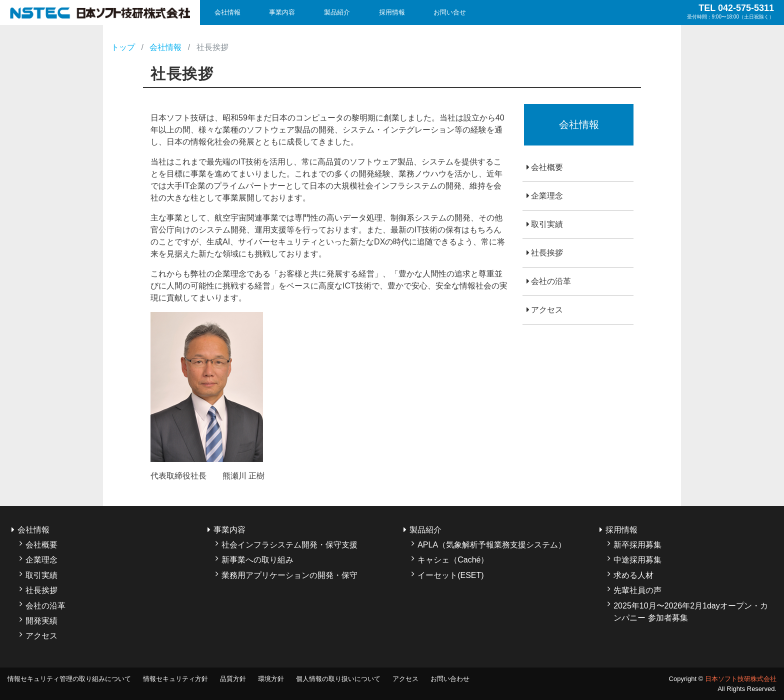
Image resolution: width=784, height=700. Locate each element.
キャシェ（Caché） (453, 560)
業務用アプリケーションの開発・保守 (289, 575)
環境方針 (271, 679)
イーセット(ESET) (450, 575)
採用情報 (392, 12)
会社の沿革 (551, 281)
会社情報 (227, 12)
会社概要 (547, 167)
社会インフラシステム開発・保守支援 (289, 545)
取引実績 (547, 224)
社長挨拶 (547, 253)
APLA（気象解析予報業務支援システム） (492, 545)
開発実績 (41, 621)
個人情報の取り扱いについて (338, 679)
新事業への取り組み (257, 560)
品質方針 (233, 679)
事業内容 (282, 12)
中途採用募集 (637, 560)
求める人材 (633, 575)
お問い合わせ (450, 679)
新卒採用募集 (637, 545)
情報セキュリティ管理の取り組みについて (69, 679)
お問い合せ (450, 12)
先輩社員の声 (637, 590)
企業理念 (547, 196)
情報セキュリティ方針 (175, 679)
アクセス (547, 310)
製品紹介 (337, 12)
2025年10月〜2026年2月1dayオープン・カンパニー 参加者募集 (691, 612)
